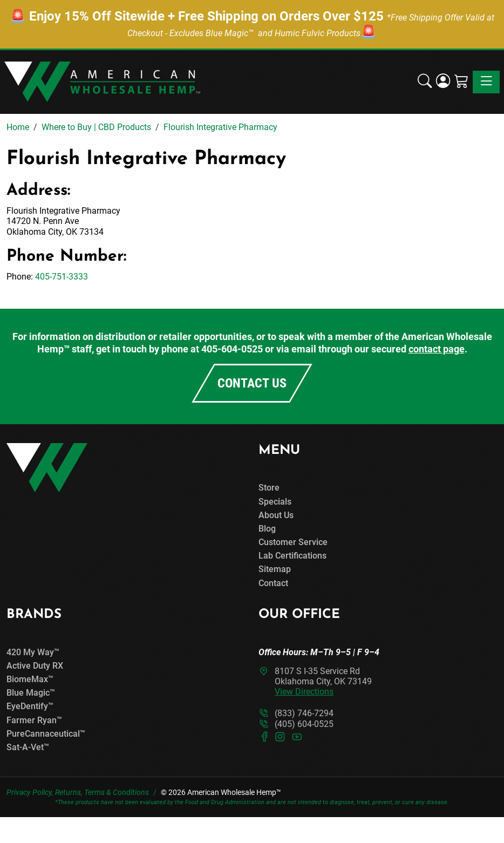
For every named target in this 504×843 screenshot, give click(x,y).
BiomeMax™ (30, 679)
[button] (425, 82)
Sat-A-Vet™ (28, 747)
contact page (437, 349)
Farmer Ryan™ (34, 720)
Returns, (69, 792)
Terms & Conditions (117, 792)
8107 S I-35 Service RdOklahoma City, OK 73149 (323, 681)
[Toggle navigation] (486, 82)
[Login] (443, 82)
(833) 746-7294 (304, 713)
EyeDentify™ (30, 706)
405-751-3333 (62, 277)
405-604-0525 (232, 349)
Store (269, 488)
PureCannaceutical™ (46, 734)
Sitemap (275, 569)
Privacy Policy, (30, 792)
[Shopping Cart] (461, 82)
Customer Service (293, 542)
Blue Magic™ (31, 693)
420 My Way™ (33, 652)
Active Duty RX (35, 666)
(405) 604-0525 (304, 724)
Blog (267, 529)
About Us (276, 515)
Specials (275, 502)
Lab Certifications (292, 556)
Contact (273, 583)
